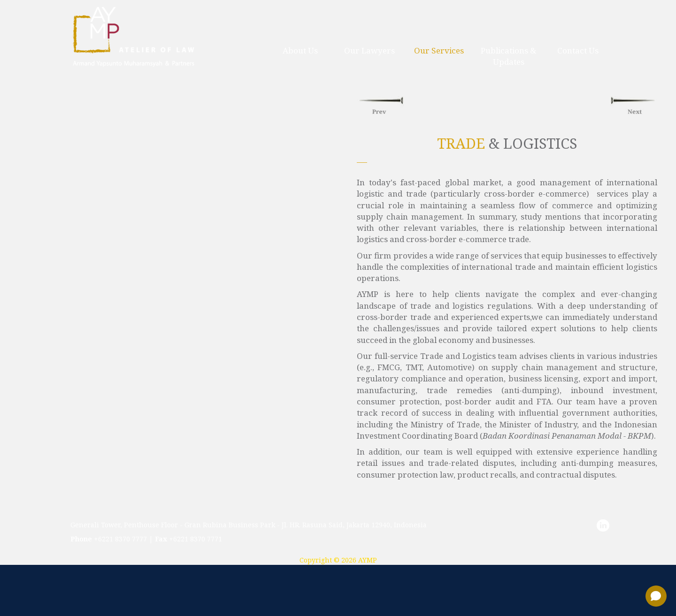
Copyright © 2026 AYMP (338, 560)
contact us (578, 50)
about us (300, 50)
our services (439, 50)
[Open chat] (656, 596)
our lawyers (369, 50)
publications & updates (508, 56)
